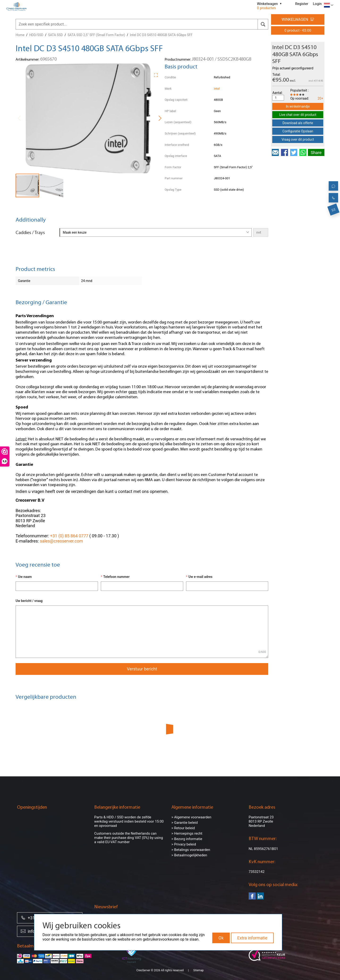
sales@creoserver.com (61, 541)
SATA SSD (56, 35)
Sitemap (198, 970)
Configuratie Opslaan (298, 131)
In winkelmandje (298, 106)
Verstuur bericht (142, 669)
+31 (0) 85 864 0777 (69, 536)
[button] (157, 74)
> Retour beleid (183, 828)
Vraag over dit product (298, 139)
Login (317, 4)
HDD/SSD (36, 35)
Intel (217, 89)
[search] (263, 24)
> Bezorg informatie (187, 839)
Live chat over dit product (298, 115)
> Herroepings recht (187, 833)
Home (20, 35)
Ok (221, 938)
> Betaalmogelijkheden (189, 855)
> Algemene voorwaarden (191, 817)
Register (302, 4)
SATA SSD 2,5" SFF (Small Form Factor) (96, 35)
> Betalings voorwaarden (191, 850)
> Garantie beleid (185, 823)
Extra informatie (252, 938)
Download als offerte (298, 123)
